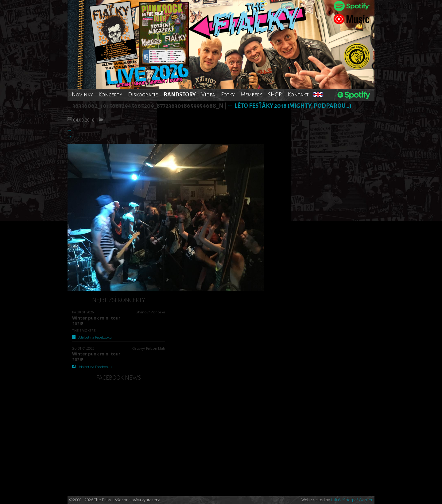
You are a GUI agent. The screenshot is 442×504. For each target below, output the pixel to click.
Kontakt (298, 95)
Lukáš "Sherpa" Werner (352, 500)
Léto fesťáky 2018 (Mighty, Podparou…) (289, 106)
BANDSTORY (180, 95)
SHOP (275, 95)
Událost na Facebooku (92, 337)
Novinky (82, 95)
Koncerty (110, 95)
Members (252, 95)
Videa (208, 95)
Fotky (228, 95)
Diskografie (143, 95)
